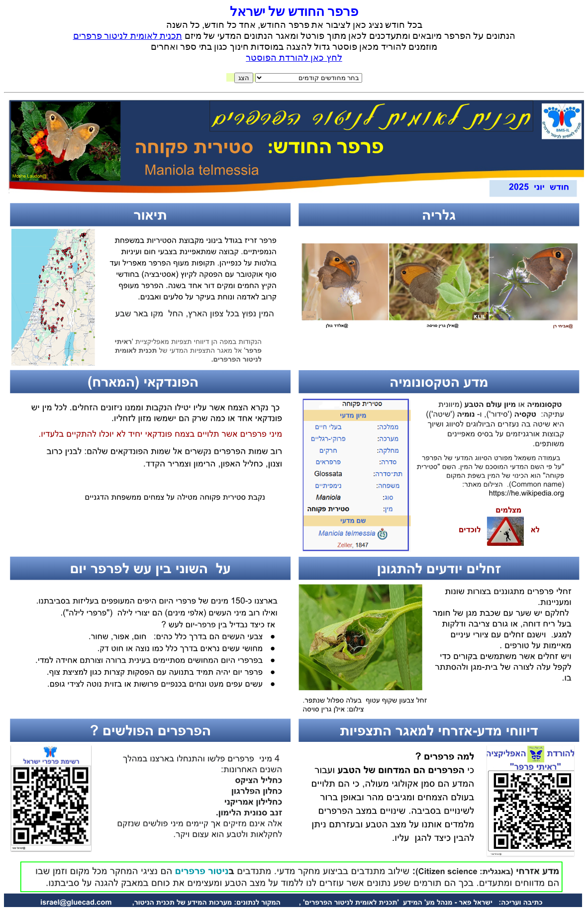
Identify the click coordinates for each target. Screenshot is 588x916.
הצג (244, 78)
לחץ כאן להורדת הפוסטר (294, 58)
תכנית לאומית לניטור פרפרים (128, 36)
